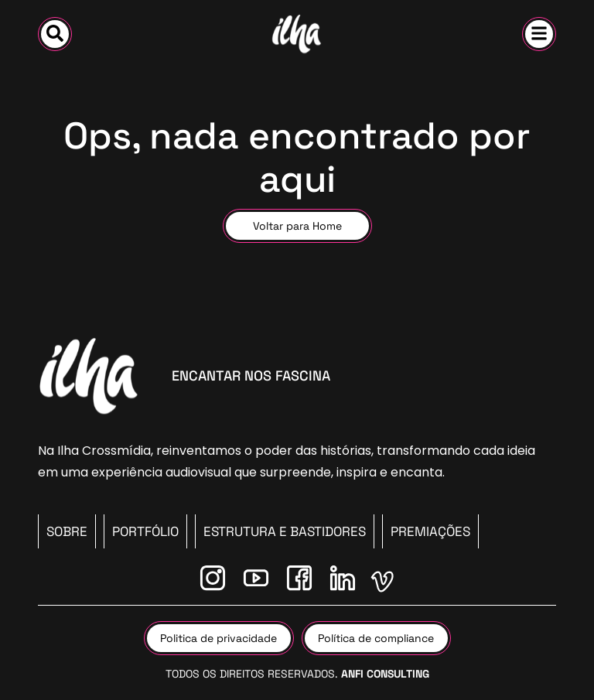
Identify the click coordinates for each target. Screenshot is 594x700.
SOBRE (67, 531)
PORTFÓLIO (145, 531)
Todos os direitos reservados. (297, 674)
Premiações (430, 531)
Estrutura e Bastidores (285, 531)
